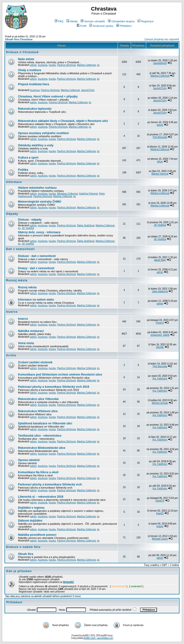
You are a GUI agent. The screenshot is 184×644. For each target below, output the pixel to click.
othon (160, 162)
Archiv (11, 355)
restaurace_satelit (160, 335)
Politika (23, 170)
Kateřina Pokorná (88, 194)
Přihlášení (124, 26)
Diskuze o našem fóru (23, 547)
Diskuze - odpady (30, 220)
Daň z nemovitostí (20, 249)
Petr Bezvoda (160, 137)
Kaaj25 (160, 513)
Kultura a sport (28, 158)
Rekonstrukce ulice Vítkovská (38, 399)
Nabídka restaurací (31, 331)
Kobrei (160, 526)
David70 (160, 501)
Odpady (12, 214)
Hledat (72, 21)
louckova (43, 65)
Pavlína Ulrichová (66, 65)
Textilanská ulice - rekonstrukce (40, 436)
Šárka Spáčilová (86, 225)
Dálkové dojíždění (30, 521)
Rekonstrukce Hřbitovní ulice (38, 411)
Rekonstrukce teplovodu (35, 109)
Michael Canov (160, 539)
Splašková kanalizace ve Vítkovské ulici (45, 423)
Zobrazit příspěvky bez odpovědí (162, 39)
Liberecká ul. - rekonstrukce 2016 (41, 497)
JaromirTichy (88, 90)
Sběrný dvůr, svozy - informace (39, 232)
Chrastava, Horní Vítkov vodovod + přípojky (48, 97)
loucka (52, 65)
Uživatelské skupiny (121, 21)
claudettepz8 (160, 63)
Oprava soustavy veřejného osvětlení (43, 133)
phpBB (85, 635)
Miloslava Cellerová (67, 194)
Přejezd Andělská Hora (34, 84)
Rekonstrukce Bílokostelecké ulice (42, 448)
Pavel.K (160, 323)
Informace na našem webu (36, 300)
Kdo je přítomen (19, 571)
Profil (81, 26)
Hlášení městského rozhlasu (37, 188)
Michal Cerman (160, 403)
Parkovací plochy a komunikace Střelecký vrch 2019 (54, 387)
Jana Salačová (160, 291)
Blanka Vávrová (160, 174)
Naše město (26, 59)
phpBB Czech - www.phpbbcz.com (98, 638)
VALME (160, 347)
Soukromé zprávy (101, 26)
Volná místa (26, 343)
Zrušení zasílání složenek (35, 362)
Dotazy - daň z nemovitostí (36, 268)
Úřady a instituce (30, 70)
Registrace (146, 21)
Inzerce (12, 312)
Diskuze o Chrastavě (22, 52)
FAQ (59, 21)
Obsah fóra (26, 554)
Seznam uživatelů (93, 21)
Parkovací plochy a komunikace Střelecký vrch (50, 484)
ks (98, 65)
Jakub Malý (160, 260)
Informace (14, 182)
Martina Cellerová (86, 65)
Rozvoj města (17, 280)
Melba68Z (69, 582)
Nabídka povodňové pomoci (37, 535)
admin (33, 65)
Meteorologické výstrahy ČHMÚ (40, 202)
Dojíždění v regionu (31, 508)
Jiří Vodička (28, 228)
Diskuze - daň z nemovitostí (37, 256)
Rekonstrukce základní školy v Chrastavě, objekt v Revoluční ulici (63, 121)
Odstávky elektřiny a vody (36, 145)
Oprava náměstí (29, 460)
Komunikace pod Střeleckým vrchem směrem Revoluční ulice (60, 375)
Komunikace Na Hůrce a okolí (38, 472)
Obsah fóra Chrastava (19, 39)
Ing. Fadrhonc (160, 379)
